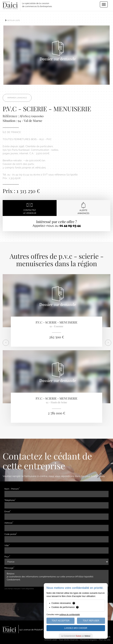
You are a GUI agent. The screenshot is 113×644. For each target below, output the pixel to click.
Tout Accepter (60, 621)
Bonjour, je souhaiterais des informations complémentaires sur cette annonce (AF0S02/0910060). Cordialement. (56, 578)
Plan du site (105, 640)
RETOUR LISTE (12, 20)
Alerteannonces (83, 208)
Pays (7, 557)
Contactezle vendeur (30, 208)
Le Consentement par (76, 636)
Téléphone (10, 500)
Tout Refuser (91, 621)
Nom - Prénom (12, 489)
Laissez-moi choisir (76, 628)
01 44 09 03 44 (70, 226)
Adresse (8, 523)
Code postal (10, 534)
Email (7, 512)
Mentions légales (89, 640)
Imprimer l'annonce (17, 98)
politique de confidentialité (70, 615)
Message (9, 568)
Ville (7, 545)
